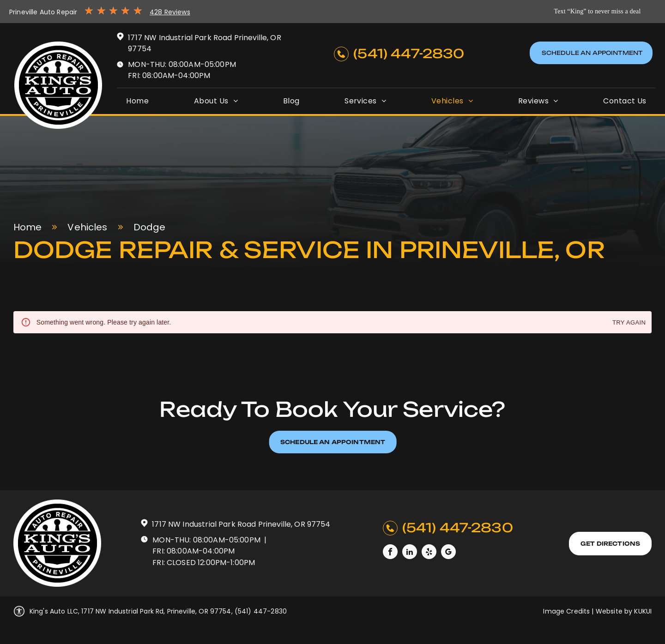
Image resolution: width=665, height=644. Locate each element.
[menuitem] (137, 101)
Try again (629, 323)
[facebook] (390, 553)
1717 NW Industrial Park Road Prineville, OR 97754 (241, 524)
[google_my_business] (448, 553)
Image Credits (566, 611)
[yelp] (429, 553)
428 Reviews (170, 12)
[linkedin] (410, 553)
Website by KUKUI (624, 611)
